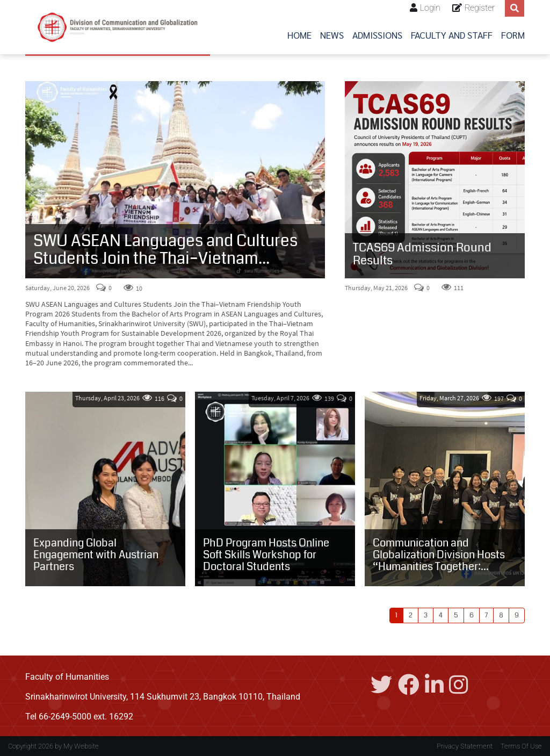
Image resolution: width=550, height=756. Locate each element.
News (332, 35)
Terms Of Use (521, 746)
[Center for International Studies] (118, 27)
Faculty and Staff (452, 35)
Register (480, 8)
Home (299, 35)
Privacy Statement (465, 746)
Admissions (377, 35)
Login (430, 8)
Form (513, 35)
